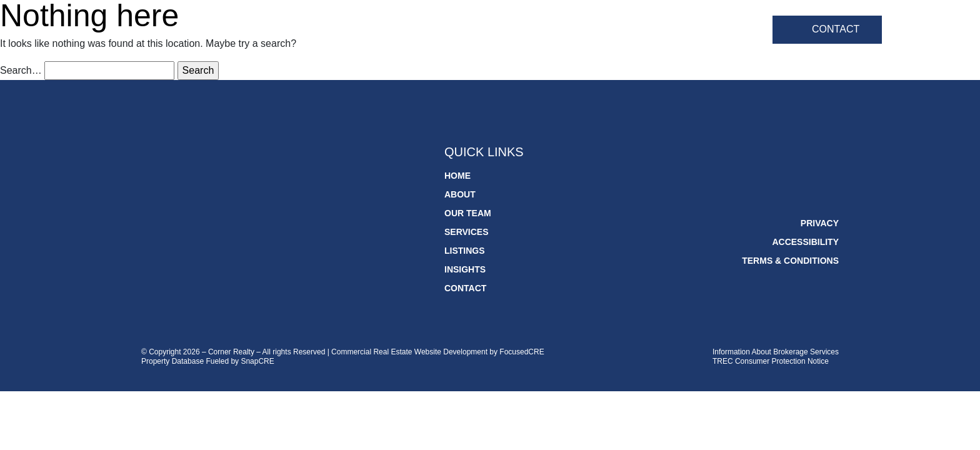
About (435, 31)
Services (580, 31)
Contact (836, 29)
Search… (21, 70)
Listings (653, 31)
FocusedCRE (522, 352)
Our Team (503, 31)
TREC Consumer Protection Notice (771, 361)
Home (377, 31)
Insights (724, 31)
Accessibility (805, 242)
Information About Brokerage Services (776, 352)
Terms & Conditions (790, 261)
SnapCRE (257, 361)
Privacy (820, 223)
